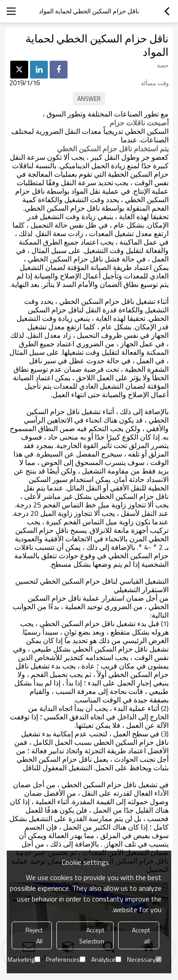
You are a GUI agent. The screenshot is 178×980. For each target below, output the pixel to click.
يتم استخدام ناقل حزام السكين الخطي (113, 149)
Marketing (24, 959)
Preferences (66, 959)
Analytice (106, 959)
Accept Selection (92, 935)
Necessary (144, 959)
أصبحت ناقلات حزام (139, 123)
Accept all (141, 935)
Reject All (34, 935)
